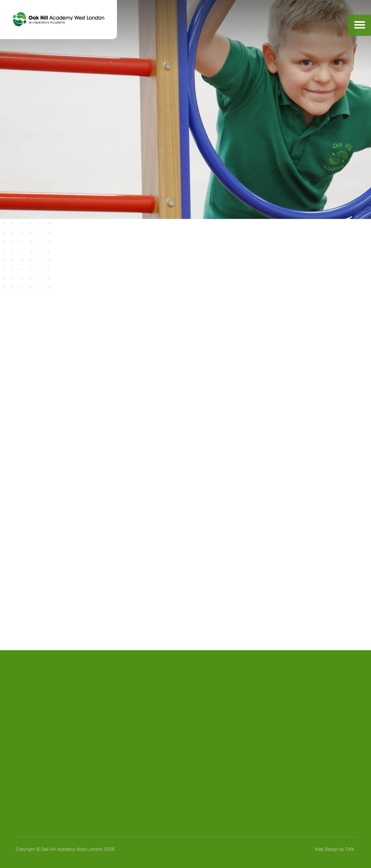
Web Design (326, 850)
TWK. (350, 850)
